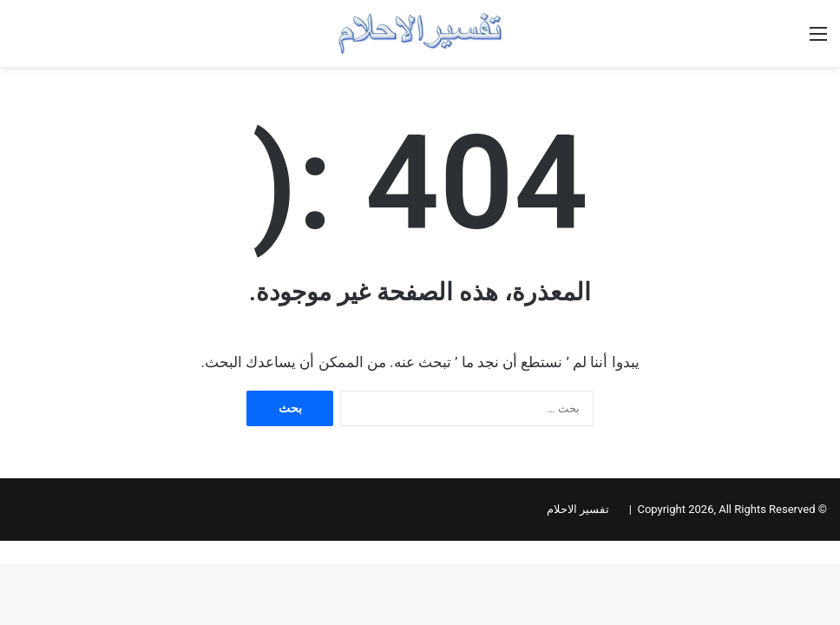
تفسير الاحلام (578, 509)
